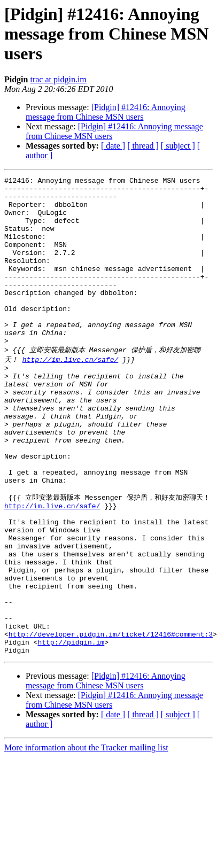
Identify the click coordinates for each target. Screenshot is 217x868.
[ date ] (113, 146)
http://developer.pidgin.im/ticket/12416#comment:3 (111, 722)
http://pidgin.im (71, 732)
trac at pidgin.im (58, 79)
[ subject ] (178, 146)
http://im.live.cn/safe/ (70, 394)
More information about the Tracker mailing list (86, 839)
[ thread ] (143, 146)
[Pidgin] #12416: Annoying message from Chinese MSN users (106, 112)
